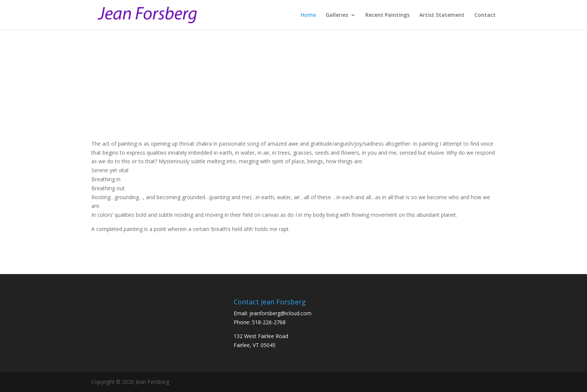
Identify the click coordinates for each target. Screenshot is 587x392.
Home (308, 15)
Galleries (337, 15)
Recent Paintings (387, 15)
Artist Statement (442, 15)
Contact (485, 15)
